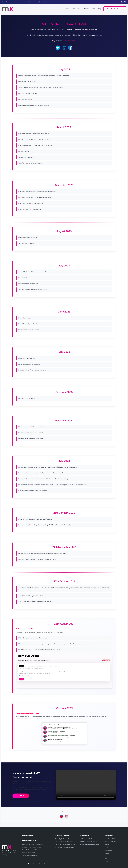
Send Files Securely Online (29, 853)
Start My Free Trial (110, 839)
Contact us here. (70, 41)
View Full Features (21, 796)
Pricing (107, 847)
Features (107, 845)
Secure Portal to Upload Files (30, 856)
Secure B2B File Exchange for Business (32, 844)
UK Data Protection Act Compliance (89, 845)
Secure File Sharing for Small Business (65, 845)
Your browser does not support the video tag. (86, 785)
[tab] (29, 863)
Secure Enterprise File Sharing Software (33, 847)
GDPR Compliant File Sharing (87, 839)
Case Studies (108, 850)
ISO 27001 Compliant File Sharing (89, 842)
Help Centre (108, 859)
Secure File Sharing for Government (64, 842)
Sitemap (107, 862)
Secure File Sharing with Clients (30, 850)
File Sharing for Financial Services (64, 839)
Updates (107, 853)
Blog (106, 856)
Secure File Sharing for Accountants (64, 847)
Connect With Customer (111, 842)
